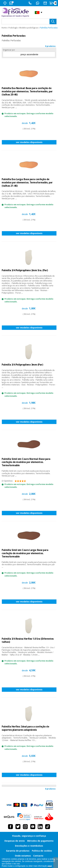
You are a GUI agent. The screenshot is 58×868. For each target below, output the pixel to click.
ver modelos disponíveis (29, 142)
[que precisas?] (29, 21)
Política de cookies (42, 851)
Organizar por (9, 50)
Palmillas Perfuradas (49, 28)
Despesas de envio (15, 841)
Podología (13, 28)
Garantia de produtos (18, 851)
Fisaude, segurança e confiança (29, 836)
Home (4, 28)
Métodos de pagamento (40, 841)
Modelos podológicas (29, 28)
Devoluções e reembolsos (29, 846)
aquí (50, 866)
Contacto (38, 856)
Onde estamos (23, 856)
